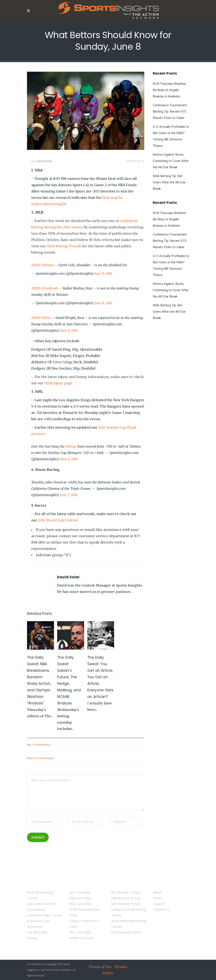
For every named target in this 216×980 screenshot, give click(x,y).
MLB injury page (58, 383)
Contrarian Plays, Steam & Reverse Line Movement (44, 921)
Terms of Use (100, 967)
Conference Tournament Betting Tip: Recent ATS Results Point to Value (170, 112)
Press (158, 898)
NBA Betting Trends (126, 898)
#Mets (46, 318)
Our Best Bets (38, 932)
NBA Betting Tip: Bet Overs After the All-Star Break (169, 182)
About (158, 892)
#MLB (36, 265)
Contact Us (161, 909)
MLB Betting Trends (64, 246)
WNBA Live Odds (82, 938)
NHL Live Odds (80, 932)
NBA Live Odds (80, 898)
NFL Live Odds (80, 892)
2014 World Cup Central (58, 520)
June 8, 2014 (103, 273)
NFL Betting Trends (126, 892)
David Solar (44, 161)
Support (159, 904)
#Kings (71, 446)
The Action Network (60, 970)
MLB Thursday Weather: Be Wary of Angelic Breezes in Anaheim (170, 90)
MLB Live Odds (80, 904)
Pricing (32, 938)
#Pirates (48, 265)
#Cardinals (50, 288)
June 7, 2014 (69, 495)
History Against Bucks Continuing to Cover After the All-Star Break (171, 161)
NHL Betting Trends (126, 932)
